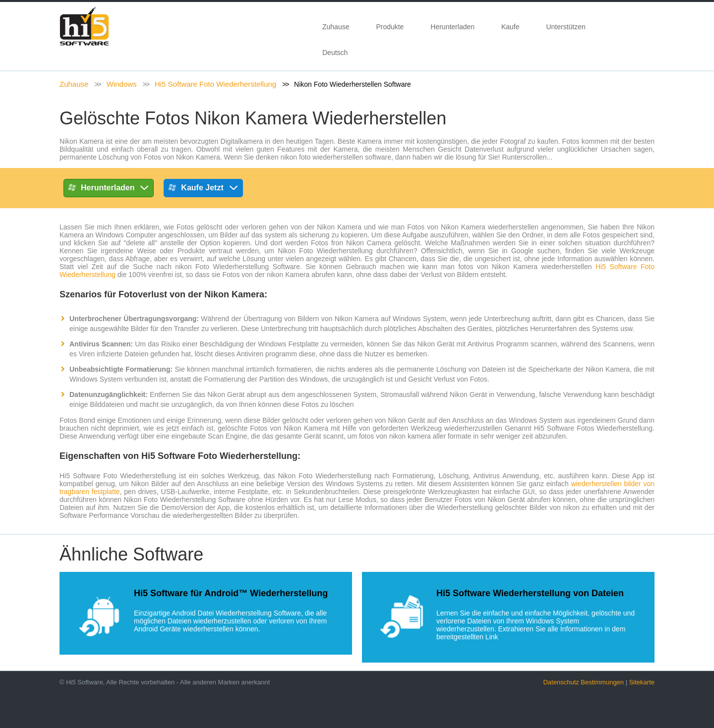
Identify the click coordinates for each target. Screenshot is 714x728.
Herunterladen (452, 27)
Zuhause (336, 27)
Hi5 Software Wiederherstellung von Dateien (530, 593)
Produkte (390, 27)
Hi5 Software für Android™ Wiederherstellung (231, 593)
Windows (122, 84)
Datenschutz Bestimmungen (583, 682)
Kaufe (510, 27)
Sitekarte (642, 682)
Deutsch (337, 53)
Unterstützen (565, 27)
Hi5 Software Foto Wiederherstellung (215, 84)
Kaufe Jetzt (203, 189)
